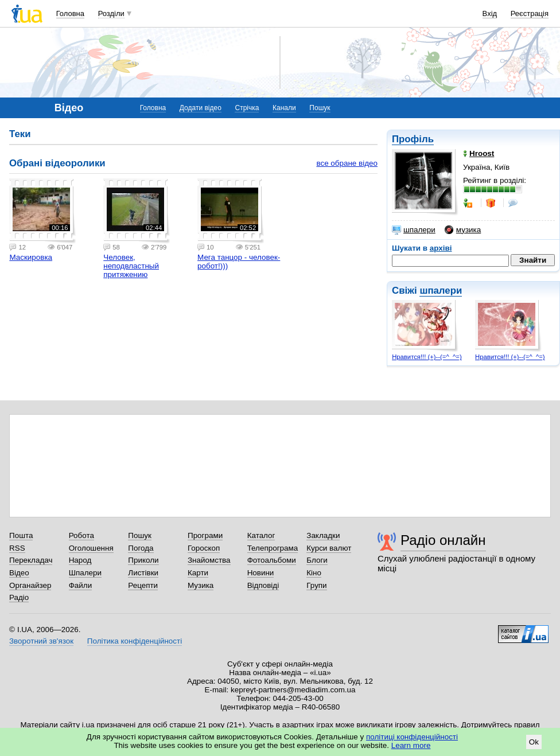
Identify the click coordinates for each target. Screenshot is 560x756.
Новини (261, 573)
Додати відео (201, 108)
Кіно (314, 573)
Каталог (261, 535)
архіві (441, 248)
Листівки (143, 573)
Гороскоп (204, 548)
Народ (80, 560)
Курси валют (329, 548)
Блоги (317, 560)
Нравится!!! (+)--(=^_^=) (427, 357)
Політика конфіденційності (135, 641)
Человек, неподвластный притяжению (131, 266)
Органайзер (30, 585)
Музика (201, 585)
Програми (205, 535)
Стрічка (247, 108)
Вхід (490, 13)
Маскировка (31, 257)
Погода (141, 548)
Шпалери (85, 573)
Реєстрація (530, 13)
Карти (198, 573)
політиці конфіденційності (412, 737)
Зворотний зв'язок (41, 641)
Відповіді (263, 585)
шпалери (414, 230)
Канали (284, 108)
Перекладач (31, 560)
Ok (534, 742)
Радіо (19, 597)
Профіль (413, 139)
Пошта (21, 535)
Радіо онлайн (443, 540)
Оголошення (91, 548)
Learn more (411, 745)
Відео (19, 573)
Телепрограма (273, 548)
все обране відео (347, 163)
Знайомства (209, 560)
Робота (81, 535)
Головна (70, 13)
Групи (316, 585)
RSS (17, 548)
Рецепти (143, 585)
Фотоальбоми (272, 560)
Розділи (111, 13)
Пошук (320, 108)
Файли (81, 585)
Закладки (323, 535)
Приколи (143, 560)
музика (463, 230)
